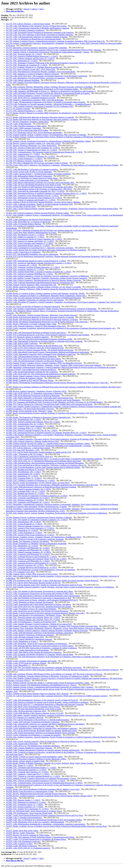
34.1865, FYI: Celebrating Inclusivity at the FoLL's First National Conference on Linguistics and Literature (48, 335)
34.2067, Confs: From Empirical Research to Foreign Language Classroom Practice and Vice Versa (45, 815)
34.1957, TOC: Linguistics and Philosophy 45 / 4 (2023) (28, 554)
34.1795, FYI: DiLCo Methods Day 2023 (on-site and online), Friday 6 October (37, 163)
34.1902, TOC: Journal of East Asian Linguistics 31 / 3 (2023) (30, 426)
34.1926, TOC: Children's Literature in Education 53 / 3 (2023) (31, 480)
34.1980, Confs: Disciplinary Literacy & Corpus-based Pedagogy (31, 609)
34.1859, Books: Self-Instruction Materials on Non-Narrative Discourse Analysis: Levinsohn (42, 320)
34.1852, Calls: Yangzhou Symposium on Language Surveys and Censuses (35, 300)
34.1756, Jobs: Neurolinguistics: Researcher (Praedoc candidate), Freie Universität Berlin (41, 72)
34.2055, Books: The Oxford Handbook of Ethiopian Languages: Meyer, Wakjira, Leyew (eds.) (43, 789)
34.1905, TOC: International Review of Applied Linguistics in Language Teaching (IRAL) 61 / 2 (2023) (46, 433)
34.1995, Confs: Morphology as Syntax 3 (22, 641)
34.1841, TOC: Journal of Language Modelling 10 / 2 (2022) (30, 274)
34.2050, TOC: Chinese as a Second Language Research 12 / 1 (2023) (33, 776)
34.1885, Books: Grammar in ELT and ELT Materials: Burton (30, 380)
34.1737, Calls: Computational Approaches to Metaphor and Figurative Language (38, 28)
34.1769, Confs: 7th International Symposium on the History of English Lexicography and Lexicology (46, 102)
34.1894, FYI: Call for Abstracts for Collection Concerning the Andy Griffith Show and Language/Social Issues (49, 404)
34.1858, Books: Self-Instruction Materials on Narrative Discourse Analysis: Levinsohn (40, 317)
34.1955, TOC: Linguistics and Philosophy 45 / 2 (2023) (28, 550)
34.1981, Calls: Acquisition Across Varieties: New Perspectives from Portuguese (37, 611)
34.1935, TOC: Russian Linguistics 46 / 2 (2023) (25, 500)
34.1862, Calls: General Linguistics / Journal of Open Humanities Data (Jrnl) (36, 326)
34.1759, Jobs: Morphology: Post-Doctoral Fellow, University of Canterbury (36, 78)
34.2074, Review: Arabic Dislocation (20, 833)
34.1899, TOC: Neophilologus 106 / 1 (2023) (24, 420)
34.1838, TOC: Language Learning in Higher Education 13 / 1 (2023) (33, 267)
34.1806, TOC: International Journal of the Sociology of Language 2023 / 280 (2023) (39, 189)
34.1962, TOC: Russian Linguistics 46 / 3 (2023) (25, 565)
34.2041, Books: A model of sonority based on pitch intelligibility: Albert (34, 757)
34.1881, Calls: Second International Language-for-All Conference (32, 372)
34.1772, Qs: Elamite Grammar (18, 109)
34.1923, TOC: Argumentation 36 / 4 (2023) (23, 474)
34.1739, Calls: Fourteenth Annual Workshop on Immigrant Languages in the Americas (40, 32)
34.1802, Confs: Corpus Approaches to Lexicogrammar (28, 180)
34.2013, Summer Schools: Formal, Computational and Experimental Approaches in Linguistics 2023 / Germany (50, 687)
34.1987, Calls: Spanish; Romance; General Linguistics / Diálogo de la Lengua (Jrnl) (39, 624)
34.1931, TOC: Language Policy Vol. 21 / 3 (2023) (26, 491)
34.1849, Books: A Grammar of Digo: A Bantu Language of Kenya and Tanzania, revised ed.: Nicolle (45, 293)
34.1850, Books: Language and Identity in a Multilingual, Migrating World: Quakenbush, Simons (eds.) (46, 296)
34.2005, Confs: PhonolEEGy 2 (18, 665)
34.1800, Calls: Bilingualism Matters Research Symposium (29, 176)
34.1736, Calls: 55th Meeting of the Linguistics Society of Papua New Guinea (36, 26)
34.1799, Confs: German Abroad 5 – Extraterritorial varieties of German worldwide (39, 174)
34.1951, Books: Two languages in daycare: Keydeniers (28, 541)
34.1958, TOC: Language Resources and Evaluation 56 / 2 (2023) (31, 557)
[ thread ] (26, 9)
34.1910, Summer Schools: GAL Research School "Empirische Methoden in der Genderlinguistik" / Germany (49, 446)
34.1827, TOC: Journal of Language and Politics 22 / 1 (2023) (30, 241)
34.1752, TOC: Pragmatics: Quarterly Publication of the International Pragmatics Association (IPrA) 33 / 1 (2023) (50, 63)
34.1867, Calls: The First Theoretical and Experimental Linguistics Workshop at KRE (39, 339)
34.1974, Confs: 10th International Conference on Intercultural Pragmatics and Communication (43, 596)
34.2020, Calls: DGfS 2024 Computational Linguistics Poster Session (33, 707)
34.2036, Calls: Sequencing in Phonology (22, 744)
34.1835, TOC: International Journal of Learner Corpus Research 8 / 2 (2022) (36, 261)
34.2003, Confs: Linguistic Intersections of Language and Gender (31, 661)
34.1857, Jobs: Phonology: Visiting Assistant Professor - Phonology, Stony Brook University (42, 315)
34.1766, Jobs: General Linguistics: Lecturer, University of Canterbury (33, 96)
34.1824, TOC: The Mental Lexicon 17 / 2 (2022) (25, 235)
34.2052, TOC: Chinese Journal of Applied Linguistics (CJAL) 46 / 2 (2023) (36, 781)
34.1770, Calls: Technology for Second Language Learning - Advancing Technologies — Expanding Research (49, 104)
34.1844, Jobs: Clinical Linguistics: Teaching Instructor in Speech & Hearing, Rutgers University (44, 280)
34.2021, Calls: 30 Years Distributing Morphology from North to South (34, 709)
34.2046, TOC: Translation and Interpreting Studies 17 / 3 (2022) (31, 768)
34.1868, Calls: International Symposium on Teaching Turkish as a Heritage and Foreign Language (44, 341)
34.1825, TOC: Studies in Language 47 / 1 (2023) (25, 237)
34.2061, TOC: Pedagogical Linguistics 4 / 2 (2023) (26, 802)
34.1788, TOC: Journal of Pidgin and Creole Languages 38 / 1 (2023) (33, 148)
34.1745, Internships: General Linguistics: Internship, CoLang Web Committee (37, 48)
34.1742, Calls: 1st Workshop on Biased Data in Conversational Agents (34, 39)
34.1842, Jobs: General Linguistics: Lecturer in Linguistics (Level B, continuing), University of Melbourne (48, 276)
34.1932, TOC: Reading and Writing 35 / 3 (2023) (25, 494)
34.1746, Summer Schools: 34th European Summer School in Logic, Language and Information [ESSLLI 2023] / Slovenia (54, 50)
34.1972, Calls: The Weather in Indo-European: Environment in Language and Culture (40, 591)
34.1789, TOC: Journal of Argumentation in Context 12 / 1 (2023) (32, 150)
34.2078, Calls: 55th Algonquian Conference (23, 841)
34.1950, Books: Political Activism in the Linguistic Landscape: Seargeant (35, 539)
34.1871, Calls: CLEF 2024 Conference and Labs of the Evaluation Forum (35, 348)
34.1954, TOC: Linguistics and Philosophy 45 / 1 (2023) (28, 548)
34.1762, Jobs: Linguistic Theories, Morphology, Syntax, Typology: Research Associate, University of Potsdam (49, 87)
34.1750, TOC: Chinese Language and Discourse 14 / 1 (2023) (30, 59)
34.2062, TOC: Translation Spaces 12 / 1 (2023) (25, 805)
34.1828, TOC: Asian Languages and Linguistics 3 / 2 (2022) (30, 243)
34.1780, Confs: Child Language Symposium (24, 128)
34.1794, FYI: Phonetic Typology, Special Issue (25, 161)
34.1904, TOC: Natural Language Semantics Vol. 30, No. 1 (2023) (32, 430)
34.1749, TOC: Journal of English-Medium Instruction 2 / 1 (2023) (32, 56)
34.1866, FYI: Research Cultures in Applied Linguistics (28, 337)
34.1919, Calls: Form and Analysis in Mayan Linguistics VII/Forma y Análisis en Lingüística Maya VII (46, 465)
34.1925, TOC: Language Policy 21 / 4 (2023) (24, 478)
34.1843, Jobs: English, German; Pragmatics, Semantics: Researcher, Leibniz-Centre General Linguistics (47, 278)
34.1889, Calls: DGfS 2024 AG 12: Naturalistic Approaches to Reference (34, 393)
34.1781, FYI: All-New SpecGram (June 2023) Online (27, 130)
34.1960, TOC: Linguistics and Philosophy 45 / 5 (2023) (28, 561)
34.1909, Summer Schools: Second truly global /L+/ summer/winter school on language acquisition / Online (48, 443)
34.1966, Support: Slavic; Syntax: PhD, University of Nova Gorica (32, 574)
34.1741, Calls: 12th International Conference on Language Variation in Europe (37, 37)
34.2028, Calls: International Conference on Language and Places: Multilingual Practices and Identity (45, 724)
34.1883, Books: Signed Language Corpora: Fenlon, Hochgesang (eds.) (34, 376)
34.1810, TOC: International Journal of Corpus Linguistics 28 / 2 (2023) (34, 198)
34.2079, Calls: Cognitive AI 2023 (19, 844)
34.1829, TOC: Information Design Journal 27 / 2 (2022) (28, 246)
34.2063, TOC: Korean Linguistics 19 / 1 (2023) (25, 807)
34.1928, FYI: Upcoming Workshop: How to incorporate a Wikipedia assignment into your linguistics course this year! (52, 485)
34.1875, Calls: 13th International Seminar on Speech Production (31, 356)
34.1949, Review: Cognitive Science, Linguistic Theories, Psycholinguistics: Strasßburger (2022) (44, 537)
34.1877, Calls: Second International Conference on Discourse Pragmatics (35, 361)
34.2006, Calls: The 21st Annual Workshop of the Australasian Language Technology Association (44, 667)
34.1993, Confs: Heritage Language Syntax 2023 (25, 637)
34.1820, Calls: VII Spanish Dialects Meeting (24, 224)
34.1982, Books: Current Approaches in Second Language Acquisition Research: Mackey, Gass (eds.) (45, 613)
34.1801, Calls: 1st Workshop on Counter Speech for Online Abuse (32, 178)
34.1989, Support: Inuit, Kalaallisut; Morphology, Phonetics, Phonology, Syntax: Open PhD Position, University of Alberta (54, 628)
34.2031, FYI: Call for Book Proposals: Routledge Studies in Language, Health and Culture (42, 731)
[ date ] (41, 9)
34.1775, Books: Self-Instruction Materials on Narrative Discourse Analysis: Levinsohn (40, 117)
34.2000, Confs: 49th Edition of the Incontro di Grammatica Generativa (34, 652)
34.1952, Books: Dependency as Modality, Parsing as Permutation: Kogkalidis (36, 544)
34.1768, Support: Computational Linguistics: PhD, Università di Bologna (35, 100)
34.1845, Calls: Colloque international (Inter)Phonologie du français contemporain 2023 (40, 283)
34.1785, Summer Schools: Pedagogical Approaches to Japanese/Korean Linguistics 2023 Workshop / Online (48, 141)
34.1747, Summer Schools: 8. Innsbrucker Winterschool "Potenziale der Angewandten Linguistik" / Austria (48, 52)
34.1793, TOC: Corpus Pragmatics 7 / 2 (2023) (24, 159)
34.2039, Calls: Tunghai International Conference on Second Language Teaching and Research (43, 750)
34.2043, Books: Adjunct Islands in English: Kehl (25, 761)
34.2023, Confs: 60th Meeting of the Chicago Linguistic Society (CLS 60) (35, 713)
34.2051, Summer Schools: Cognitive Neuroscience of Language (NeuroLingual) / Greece (41, 778)
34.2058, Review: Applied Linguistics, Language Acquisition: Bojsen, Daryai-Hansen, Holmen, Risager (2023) (49, 796)
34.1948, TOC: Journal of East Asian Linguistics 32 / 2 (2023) (30, 535)
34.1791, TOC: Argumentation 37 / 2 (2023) (23, 154)
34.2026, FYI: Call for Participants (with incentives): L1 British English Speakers (38, 720)
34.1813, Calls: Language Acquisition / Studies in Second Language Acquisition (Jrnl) (40, 204)
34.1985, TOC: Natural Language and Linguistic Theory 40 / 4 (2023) (33, 620)
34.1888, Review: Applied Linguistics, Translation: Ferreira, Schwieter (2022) (36, 391)
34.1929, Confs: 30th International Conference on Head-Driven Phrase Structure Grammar (41, 487)
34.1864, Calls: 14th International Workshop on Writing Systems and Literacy (36, 333)
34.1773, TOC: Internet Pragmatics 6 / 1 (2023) (24, 111)
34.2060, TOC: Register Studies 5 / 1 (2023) (23, 800)
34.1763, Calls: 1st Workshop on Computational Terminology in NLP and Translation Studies (42, 89)
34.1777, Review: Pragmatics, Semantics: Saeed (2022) (28, 122)
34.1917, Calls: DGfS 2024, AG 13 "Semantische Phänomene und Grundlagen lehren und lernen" (44, 461)
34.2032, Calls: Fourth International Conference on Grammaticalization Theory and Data (41, 733)
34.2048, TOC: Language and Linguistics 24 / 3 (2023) (27, 772)
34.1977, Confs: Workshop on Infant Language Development (30, 602)
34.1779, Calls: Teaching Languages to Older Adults (26, 126)
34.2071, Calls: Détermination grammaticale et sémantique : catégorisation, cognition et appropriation (46, 824)
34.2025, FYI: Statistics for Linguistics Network (25, 718)
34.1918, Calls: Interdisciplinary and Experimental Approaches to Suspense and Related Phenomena (45, 463)
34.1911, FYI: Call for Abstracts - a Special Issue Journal (28, 448)
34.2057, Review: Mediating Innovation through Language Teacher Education (36, 794)
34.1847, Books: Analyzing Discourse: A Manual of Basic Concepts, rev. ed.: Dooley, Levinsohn (44, 287)
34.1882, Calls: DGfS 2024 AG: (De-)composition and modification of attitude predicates (41, 374)
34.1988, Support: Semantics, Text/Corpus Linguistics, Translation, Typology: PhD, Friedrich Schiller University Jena (52, 626)
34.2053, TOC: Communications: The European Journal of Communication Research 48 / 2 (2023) (44, 783)
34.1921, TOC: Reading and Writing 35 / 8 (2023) (25, 470)
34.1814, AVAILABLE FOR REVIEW (21, 206)
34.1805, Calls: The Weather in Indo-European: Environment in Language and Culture (40, 187)
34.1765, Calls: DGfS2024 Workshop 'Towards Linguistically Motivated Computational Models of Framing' (48, 93)
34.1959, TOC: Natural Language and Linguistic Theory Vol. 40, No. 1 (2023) (36, 559)
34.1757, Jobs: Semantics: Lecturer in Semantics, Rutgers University (33, 74)
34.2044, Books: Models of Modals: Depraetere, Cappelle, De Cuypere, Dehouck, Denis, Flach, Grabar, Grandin (50, 763)
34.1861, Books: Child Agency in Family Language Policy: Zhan (31, 324)
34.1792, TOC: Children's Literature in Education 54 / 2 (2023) (31, 156)
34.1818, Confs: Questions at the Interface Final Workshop (29, 219)
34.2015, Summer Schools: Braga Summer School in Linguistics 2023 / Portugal (37, 694)
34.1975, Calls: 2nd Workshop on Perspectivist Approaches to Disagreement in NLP (39, 598)
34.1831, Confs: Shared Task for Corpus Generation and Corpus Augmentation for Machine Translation (46, 250)
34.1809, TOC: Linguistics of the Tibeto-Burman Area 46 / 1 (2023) (32, 196)
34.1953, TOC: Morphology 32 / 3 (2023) (22, 546)
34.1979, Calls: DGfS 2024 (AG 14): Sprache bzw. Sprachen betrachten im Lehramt (39, 607)
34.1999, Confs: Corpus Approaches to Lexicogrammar (28, 650)
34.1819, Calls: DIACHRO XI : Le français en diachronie (28, 222)
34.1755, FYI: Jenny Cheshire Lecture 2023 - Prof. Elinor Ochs (31, 69)
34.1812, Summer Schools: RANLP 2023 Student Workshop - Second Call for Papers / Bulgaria (43, 202)
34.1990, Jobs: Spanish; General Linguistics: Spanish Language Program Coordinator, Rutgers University (47, 631)
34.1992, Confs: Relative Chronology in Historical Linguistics (30, 635)
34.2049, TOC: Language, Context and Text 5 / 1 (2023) (28, 774)
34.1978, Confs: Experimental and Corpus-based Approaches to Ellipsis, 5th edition (39, 604)
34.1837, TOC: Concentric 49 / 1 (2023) (22, 265)
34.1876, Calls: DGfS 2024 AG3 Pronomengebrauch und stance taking (33, 359)
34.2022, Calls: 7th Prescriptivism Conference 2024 (26, 711)
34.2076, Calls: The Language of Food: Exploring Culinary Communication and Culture (40, 837)
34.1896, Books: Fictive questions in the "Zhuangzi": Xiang (29, 411)
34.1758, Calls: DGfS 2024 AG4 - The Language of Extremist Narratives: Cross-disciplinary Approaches (47, 76)
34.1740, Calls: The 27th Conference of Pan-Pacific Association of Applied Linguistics (40, 35)
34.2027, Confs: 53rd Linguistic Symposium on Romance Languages (33, 722)
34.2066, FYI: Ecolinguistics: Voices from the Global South (29, 813)
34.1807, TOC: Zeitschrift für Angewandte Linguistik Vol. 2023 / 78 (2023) (35, 191)
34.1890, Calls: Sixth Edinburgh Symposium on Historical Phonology (33, 396)
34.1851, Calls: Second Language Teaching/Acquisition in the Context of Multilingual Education (44, 298)
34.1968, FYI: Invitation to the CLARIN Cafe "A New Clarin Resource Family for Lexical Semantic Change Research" (52, 580)
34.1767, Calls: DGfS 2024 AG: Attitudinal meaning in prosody (31, 98)
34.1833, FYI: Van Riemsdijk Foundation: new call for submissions (32, 254)
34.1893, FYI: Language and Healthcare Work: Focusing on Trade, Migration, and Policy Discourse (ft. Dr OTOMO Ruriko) (54, 402)
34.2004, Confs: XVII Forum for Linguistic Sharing (26, 663)
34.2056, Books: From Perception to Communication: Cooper (30, 791)
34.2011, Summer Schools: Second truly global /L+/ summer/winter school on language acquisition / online (48, 683)
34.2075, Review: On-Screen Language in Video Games (28, 835)
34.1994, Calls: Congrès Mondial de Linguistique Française (29, 639)
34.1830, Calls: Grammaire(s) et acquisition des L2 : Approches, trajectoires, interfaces (40, 248)
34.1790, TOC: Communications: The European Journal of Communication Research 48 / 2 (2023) (44, 152)
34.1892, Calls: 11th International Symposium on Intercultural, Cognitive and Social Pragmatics (43, 400)
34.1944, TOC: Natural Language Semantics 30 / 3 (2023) (29, 526)
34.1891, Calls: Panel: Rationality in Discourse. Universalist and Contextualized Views (40, 398)
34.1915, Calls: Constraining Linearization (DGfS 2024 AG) (30, 457)
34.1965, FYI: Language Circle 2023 (20, 572)
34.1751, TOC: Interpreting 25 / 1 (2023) (22, 61)
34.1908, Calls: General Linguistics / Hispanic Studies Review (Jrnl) (33, 441)
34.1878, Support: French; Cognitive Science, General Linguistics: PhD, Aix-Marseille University (44, 363)
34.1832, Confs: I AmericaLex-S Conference (23, 252)
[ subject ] (34, 9)
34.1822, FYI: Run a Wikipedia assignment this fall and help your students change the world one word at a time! (50, 230)
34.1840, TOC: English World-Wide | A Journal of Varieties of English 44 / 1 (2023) (39, 272)
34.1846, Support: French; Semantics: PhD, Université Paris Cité (31, 285)
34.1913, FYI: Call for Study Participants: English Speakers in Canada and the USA (39, 452)
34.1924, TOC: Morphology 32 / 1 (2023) (22, 476)
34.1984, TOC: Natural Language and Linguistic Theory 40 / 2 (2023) (33, 617)
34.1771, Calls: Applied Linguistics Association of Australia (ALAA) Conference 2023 (40, 106)
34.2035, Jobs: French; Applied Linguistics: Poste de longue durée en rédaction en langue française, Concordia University (53, 741)
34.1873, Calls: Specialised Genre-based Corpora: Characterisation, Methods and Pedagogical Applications (48, 352)
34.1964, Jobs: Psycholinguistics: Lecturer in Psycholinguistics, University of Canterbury (41, 570)
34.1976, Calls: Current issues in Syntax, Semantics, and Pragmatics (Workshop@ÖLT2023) (42, 600)
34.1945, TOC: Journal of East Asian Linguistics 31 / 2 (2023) (30, 528)
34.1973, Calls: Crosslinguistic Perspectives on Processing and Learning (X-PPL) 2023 (40, 594)
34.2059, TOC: (12, 798)
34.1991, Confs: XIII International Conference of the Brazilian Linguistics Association (40, 633)
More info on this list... (15, 11)
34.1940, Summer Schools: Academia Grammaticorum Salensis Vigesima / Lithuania (39, 517)
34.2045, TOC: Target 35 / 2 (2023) (20, 765)
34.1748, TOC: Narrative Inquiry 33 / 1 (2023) (24, 54)
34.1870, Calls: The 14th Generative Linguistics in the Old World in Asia (34, 346)
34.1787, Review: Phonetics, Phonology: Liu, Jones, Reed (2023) (31, 146)
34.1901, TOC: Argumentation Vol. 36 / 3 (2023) (25, 424)
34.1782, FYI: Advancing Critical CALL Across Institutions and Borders (34, 132)
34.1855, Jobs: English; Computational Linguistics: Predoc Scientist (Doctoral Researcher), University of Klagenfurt (51, 309)
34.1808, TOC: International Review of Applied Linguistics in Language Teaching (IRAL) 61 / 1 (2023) (46, 193)
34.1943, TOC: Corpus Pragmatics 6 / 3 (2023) (24, 524)
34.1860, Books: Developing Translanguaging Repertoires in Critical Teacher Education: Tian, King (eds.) (47, 322)
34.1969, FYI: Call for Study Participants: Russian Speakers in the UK (33, 583)
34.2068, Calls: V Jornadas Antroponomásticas (24, 818)
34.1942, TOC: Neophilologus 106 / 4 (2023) (24, 522)
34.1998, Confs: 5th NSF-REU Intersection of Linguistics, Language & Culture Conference (42, 648)
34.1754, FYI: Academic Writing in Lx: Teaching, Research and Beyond (34, 67)
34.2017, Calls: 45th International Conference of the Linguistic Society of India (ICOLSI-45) (42, 700)
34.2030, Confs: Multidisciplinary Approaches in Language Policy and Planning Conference (42, 728)
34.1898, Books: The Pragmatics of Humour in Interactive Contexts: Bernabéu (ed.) (39, 417)
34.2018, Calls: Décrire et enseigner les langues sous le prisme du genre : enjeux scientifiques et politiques (47, 702)
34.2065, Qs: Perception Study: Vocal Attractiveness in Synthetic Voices (34, 811)
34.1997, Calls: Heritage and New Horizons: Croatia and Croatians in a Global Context (40, 646)
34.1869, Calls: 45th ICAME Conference (22, 343)
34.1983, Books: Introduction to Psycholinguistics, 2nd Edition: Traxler (34, 615)
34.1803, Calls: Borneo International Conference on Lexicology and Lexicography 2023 (40, 183)
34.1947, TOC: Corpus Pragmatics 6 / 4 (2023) (24, 533)
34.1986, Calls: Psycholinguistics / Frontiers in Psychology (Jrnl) (31, 622)
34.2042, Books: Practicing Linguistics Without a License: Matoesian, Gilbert (36, 759)
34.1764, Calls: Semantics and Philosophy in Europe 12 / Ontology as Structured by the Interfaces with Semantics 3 (51, 91)
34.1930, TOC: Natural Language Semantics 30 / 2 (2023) (29, 489)
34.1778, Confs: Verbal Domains (19, 124)
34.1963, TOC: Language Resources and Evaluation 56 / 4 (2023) (31, 567)
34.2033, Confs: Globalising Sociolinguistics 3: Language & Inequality (34, 735)
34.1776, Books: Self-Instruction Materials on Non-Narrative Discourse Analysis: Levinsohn (42, 119)
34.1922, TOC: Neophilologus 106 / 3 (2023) (24, 472)
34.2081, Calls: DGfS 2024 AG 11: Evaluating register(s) (28, 848)
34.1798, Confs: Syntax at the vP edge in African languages (29, 172)
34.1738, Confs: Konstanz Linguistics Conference (25, 30)
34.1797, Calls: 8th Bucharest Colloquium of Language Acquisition (32, 169)
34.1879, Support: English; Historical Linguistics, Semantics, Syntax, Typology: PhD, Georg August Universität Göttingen (54, 365)
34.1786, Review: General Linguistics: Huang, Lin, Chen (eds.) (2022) (33, 143)
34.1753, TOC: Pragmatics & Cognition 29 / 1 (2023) (27, 65)
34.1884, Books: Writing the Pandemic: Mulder (24, 378)
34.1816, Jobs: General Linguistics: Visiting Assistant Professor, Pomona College (38, 213)
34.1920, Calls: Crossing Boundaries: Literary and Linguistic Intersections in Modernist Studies (43, 467)
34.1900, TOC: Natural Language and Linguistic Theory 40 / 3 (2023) (33, 422)
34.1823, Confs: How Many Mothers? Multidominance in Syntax (31, 233)
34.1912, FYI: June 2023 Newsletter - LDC (23, 450)
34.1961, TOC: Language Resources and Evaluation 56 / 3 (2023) (31, 563)
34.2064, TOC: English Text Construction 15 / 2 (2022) (27, 809)
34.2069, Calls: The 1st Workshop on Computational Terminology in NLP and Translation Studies (44, 820)
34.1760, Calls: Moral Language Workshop (23, 80)
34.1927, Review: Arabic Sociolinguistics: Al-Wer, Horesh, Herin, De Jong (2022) (38, 483)
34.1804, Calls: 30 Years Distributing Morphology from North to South (34, 185)
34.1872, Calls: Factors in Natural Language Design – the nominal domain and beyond (40, 350)
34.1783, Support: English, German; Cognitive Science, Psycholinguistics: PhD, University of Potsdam (46, 135)
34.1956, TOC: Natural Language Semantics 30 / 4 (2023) (29, 552)
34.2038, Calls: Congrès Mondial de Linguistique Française (29, 748)
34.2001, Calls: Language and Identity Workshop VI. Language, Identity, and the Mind (40, 654)
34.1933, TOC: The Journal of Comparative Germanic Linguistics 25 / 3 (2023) (37, 496)
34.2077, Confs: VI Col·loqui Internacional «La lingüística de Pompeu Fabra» (36, 839)
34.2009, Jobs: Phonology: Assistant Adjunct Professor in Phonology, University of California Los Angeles (48, 676)
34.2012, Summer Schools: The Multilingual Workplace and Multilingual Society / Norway (42, 685)
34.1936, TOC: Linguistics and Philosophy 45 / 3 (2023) (28, 502)
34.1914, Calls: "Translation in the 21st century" (25, 454)
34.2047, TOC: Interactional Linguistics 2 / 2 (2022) (26, 770)
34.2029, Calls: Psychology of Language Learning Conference (30, 726)
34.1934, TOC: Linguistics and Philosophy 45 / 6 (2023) (28, 498)
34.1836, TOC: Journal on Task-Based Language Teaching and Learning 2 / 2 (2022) (39, 263)
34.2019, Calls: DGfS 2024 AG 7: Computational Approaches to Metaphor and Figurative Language (45, 704)
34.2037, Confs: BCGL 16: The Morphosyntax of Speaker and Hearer (33, 746)
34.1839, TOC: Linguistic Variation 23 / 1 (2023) (25, 269)
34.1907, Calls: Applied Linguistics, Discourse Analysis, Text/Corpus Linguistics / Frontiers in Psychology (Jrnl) (50, 439)
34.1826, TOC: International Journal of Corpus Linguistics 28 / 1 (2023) (34, 239)
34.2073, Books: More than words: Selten (22, 831)
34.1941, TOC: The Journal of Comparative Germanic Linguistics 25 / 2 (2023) (37, 520)
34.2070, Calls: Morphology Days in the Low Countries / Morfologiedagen (35, 822)
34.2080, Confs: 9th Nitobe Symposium (21, 846)
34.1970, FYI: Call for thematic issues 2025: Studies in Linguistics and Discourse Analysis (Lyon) (44, 585)
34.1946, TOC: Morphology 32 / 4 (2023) (22, 530)
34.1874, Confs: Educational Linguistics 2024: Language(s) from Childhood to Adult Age (41, 354)
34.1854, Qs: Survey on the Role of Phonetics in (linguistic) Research (33, 306)
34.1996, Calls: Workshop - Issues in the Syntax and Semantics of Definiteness (37, 644)
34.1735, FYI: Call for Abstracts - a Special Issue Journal (28, 24)
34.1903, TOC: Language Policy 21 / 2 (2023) (24, 428)
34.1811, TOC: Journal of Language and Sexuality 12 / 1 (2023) (31, 200)
